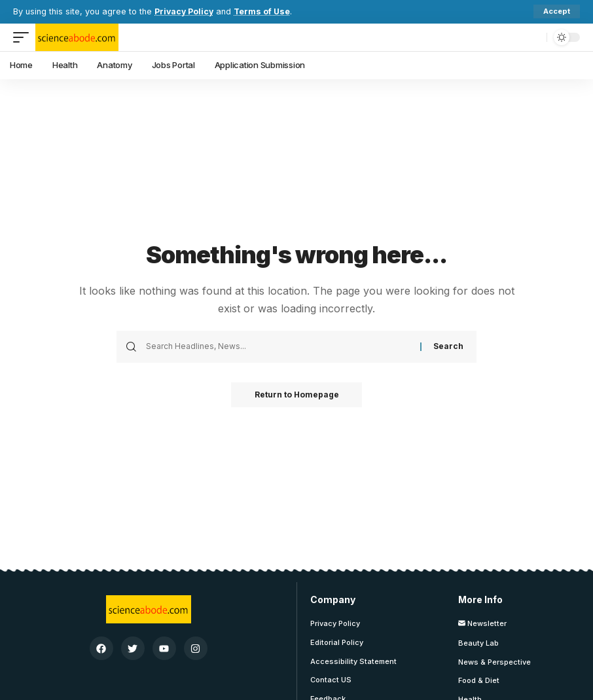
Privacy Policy (185, 11)
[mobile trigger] (24, 37)
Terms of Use (264, 11)
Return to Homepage (297, 395)
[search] (533, 37)
